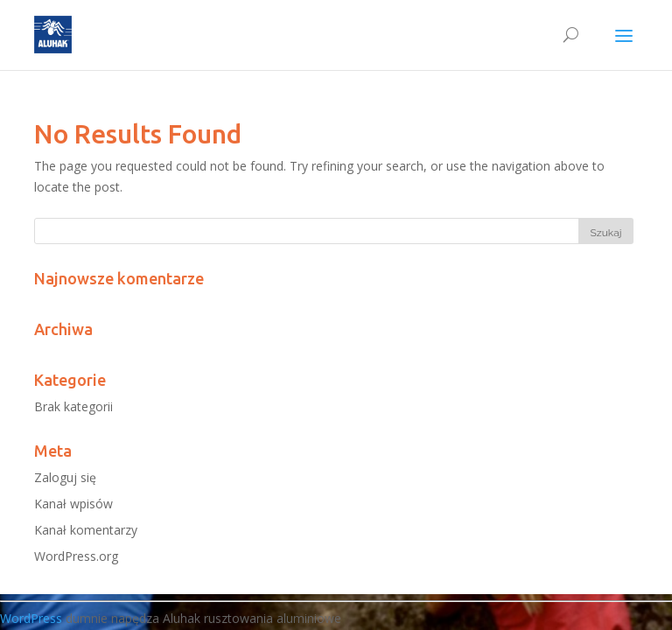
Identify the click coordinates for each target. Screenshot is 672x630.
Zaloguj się (65, 477)
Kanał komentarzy (86, 530)
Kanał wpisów (73, 504)
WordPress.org (76, 556)
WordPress (31, 618)
